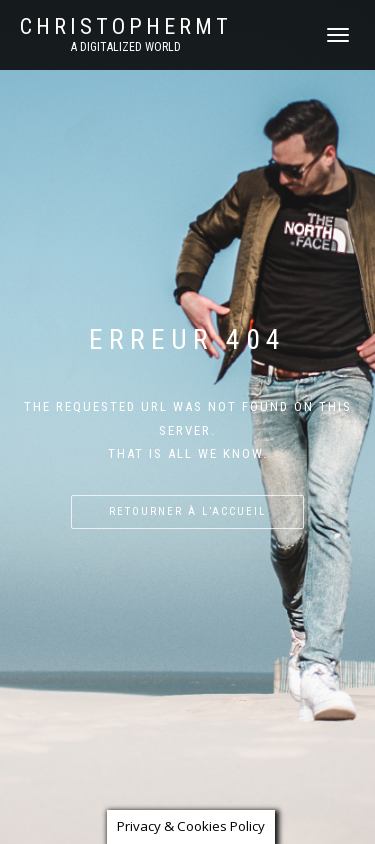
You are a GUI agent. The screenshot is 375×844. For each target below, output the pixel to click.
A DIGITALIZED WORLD (126, 47)
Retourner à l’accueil (187, 511)
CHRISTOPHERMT (126, 27)
